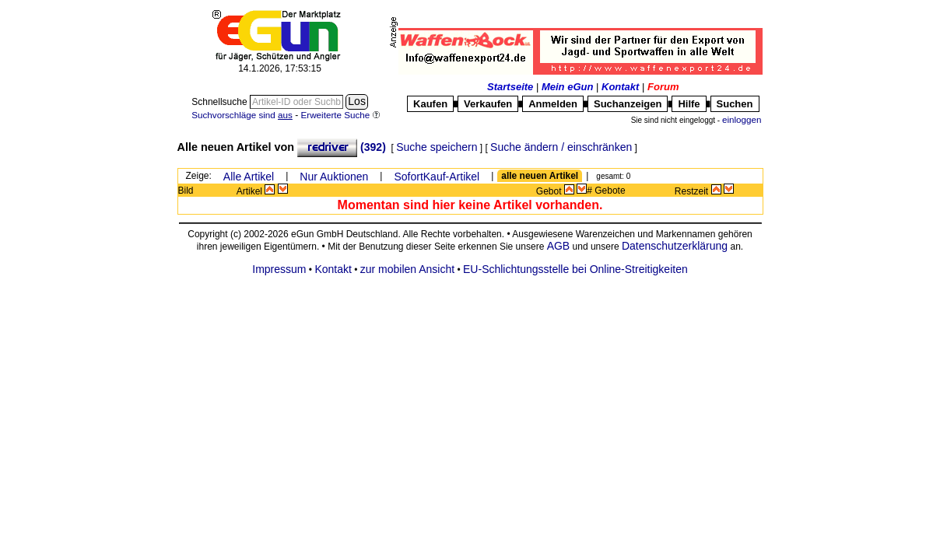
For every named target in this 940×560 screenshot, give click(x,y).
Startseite (510, 87)
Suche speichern (437, 147)
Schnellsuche (221, 102)
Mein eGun (567, 87)
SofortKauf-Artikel (437, 177)
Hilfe (689, 104)
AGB (559, 246)
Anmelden (553, 104)
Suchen (735, 104)
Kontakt (620, 87)
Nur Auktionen (334, 177)
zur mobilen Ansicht (407, 269)
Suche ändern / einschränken (561, 147)
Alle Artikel (249, 177)
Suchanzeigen (628, 104)
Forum (663, 87)
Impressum (279, 269)
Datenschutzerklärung (675, 246)
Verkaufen (488, 104)
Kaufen (430, 104)
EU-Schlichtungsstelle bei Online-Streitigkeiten (575, 269)
